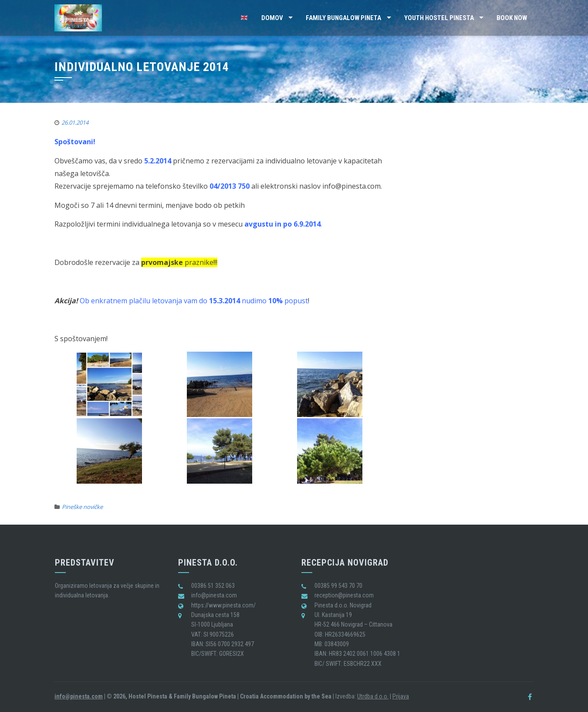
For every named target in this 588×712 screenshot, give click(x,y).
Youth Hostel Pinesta (439, 18)
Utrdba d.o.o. (373, 696)
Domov (272, 18)
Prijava (401, 696)
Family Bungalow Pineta (343, 18)
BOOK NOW (512, 18)
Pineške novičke (82, 507)
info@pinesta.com (79, 696)
